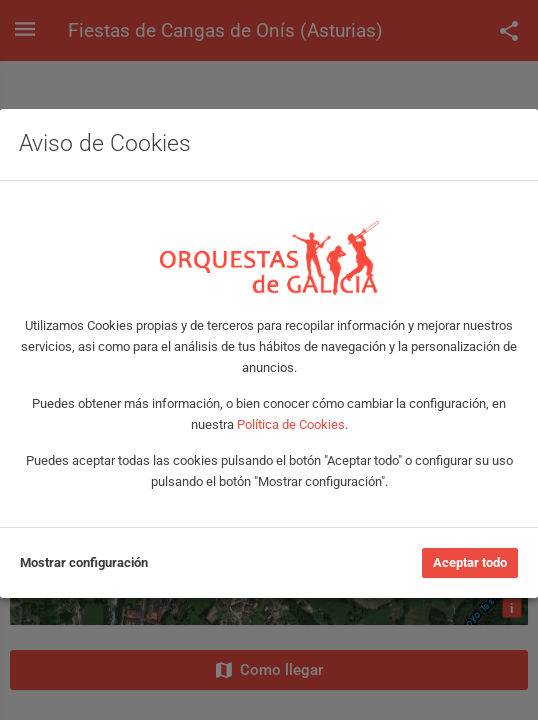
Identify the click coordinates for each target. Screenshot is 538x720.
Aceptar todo (470, 562)
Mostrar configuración (84, 562)
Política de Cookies (291, 424)
